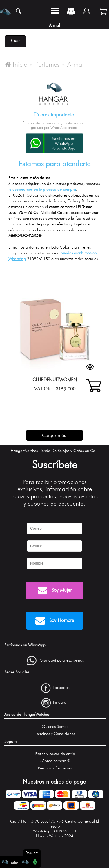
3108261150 (64, 831)
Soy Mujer (55, 590)
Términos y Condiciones (55, 734)
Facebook (61, 688)
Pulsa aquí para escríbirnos (61, 660)
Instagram (61, 702)
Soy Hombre (55, 621)
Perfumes (47, 64)
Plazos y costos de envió (55, 754)
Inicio (16, 64)
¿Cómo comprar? (55, 761)
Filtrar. (15, 41)
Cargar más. (55, 435)
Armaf (76, 64)
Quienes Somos (55, 727)
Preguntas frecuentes (55, 768)
